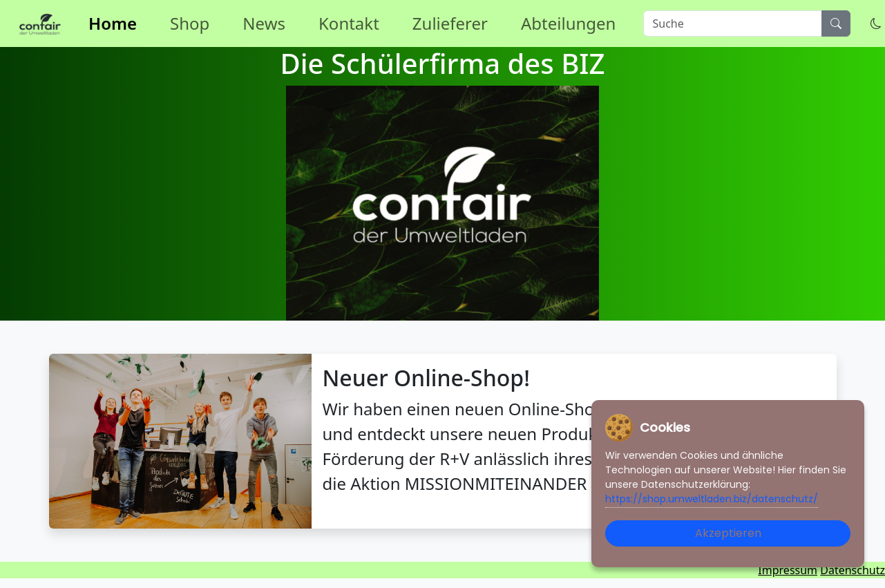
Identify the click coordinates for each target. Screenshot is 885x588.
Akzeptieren (728, 533)
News (264, 23)
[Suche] (733, 23)
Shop (190, 23)
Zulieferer (450, 23)
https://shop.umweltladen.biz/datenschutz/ (712, 499)
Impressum (788, 570)
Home (113, 23)
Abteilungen (568, 23)
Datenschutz (853, 570)
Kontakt (349, 23)
